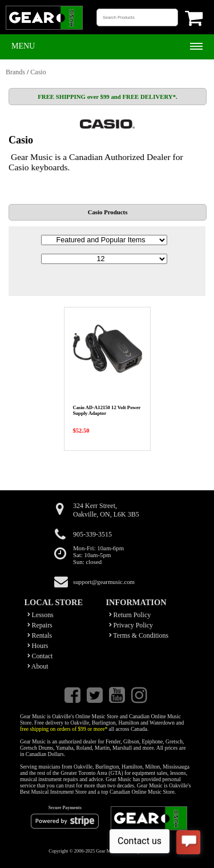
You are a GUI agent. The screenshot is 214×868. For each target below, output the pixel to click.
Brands (15, 72)
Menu (23, 46)
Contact (40, 656)
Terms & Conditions (139, 635)
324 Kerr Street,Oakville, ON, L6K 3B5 (106, 510)
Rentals (40, 635)
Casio (38, 72)
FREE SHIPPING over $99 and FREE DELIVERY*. (107, 97)
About (38, 666)
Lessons (41, 615)
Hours (38, 646)
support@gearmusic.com (104, 582)
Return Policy (130, 615)
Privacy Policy (131, 625)
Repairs (40, 625)
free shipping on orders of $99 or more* (64, 729)
